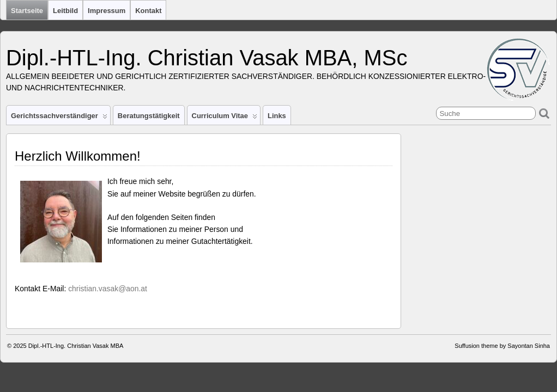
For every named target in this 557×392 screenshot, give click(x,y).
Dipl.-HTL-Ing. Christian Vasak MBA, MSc (207, 58)
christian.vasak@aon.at (108, 289)
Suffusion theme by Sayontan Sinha (502, 346)
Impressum (107, 11)
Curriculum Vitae (225, 118)
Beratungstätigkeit (149, 116)
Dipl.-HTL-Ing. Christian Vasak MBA (76, 346)
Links (277, 116)
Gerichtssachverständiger (59, 118)
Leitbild (65, 11)
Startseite (27, 11)
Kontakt (148, 11)
